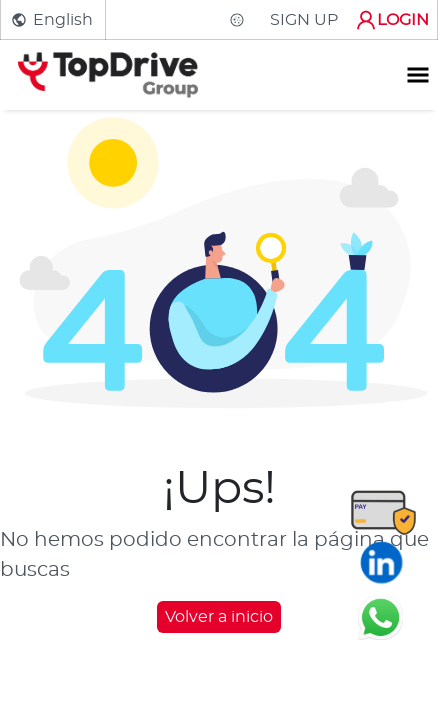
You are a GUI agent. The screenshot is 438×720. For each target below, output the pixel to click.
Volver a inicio (219, 617)
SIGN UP (304, 20)
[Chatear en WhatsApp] (380, 617)
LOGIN (391, 20)
